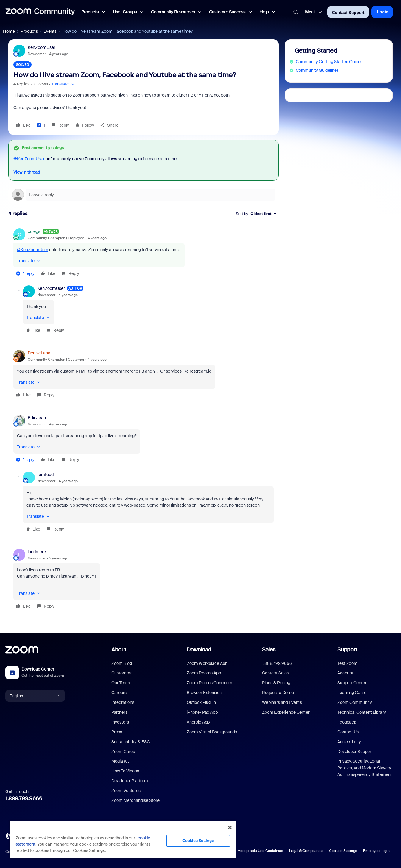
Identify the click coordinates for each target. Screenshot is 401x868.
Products (29, 31)
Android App (198, 722)
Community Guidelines (317, 70)
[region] (123, 839)
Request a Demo (278, 693)
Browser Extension (204, 693)
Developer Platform (130, 781)
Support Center (352, 683)
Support (347, 650)
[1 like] (41, 125)
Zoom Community (355, 702)
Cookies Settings (343, 851)
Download (199, 650)
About (119, 650)
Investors (120, 722)
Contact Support (348, 13)
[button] (63, 84)
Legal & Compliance (306, 851)
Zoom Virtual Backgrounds (212, 732)
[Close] (230, 827)
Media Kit (120, 761)
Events (50, 31)
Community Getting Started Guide (328, 62)
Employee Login (376, 851)
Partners (119, 712)
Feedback (347, 722)
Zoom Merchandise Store (135, 800)
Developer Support (355, 752)
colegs (34, 231)
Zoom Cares (123, 752)
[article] (143, 253)
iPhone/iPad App (202, 712)
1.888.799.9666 (24, 799)
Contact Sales (275, 673)
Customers (122, 673)
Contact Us (348, 732)
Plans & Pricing (276, 683)
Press (117, 732)
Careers (119, 693)
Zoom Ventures (126, 791)
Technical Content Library (362, 712)
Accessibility (349, 742)
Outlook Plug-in (201, 702)
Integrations (123, 702)
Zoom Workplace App (207, 663)
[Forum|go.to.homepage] (40, 12)
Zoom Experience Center (286, 712)
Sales (269, 650)
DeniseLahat (40, 353)
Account (345, 673)
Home (9, 31)
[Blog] (9, 836)
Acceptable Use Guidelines (260, 851)
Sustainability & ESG (131, 742)
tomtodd (45, 475)
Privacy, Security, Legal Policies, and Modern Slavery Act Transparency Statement (365, 768)
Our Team (121, 683)
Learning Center (353, 693)
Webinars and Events (282, 702)
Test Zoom (347, 663)
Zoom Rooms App (204, 673)
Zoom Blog (122, 663)
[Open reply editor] (143, 195)
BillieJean (37, 418)
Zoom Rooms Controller (209, 683)
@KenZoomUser (29, 159)
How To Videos (125, 771)
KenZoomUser (42, 47)
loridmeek (37, 552)
